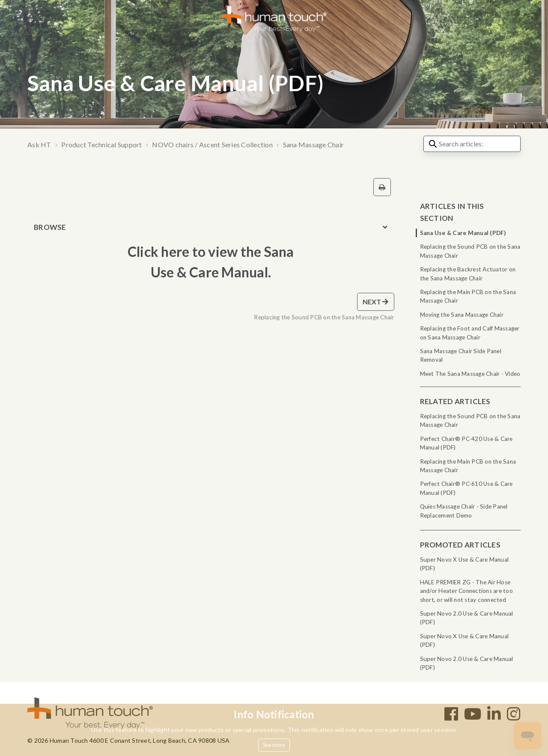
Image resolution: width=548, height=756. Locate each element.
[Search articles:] (472, 144)
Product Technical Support (101, 144)
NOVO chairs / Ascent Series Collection (212, 144)
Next (376, 302)
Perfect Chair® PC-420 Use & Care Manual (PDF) (466, 443)
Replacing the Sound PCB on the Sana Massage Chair (470, 251)
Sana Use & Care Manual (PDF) (463, 233)
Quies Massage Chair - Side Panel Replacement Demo (464, 511)
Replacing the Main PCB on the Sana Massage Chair (468, 296)
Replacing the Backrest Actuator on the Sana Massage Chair (468, 274)
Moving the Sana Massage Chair (462, 315)
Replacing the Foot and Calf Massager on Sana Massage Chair (470, 333)
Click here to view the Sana (211, 252)
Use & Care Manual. (211, 272)
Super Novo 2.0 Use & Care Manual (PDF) (467, 618)
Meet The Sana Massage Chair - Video (470, 374)
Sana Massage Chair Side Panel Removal (461, 355)
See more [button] (274, 745)
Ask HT (39, 144)
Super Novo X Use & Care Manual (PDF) (465, 564)
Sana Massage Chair (314, 144)
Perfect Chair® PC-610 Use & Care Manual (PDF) (466, 488)
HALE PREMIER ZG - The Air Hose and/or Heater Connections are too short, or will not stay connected (466, 591)
